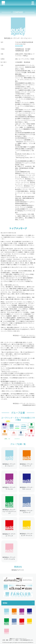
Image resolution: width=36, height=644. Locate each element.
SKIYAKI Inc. (31, 642)
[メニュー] (33, 3)
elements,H (20, 142)
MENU (5, 603)
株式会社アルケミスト (18, 570)
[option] (18, 580)
